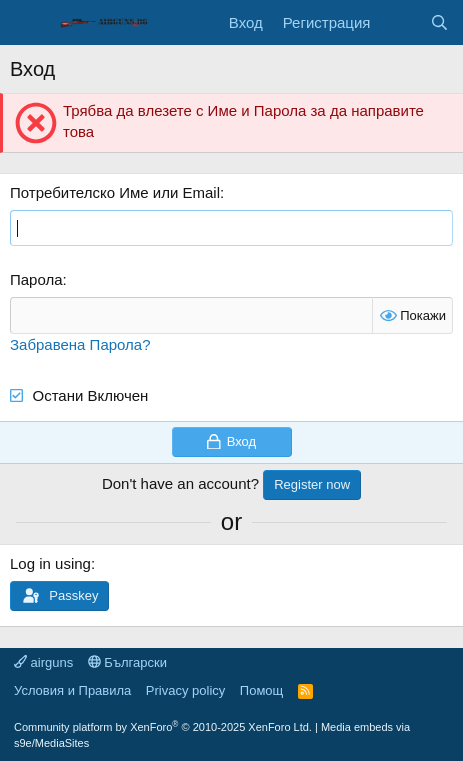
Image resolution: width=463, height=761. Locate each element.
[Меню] (27, 23)
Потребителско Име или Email (115, 192)
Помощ (261, 690)
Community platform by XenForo (163, 727)
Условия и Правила (72, 690)
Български (127, 662)
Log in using (50, 563)
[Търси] (439, 22)
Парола (36, 279)
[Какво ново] (399, 22)
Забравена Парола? (80, 344)
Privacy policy (185, 690)
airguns (43, 662)
